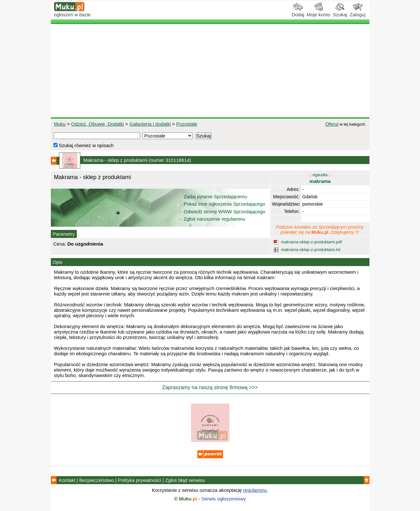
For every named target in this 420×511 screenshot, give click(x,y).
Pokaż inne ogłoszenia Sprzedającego (223, 204)
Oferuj (332, 124)
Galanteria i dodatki (150, 124)
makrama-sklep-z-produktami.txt (311, 250)
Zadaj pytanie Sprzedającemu (214, 197)
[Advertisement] (210, 71)
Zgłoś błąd (185, 480)
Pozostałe (187, 124)
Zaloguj (357, 12)
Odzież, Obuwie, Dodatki (97, 124)
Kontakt (67, 480)
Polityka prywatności (139, 480)
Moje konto (318, 12)
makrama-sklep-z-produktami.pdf (312, 242)
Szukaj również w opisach (84, 145)
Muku (60, 124)
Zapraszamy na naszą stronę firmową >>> (210, 387)
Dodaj (298, 12)
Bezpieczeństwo (97, 480)
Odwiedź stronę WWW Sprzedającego (223, 212)
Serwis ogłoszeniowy (224, 499)
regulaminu (255, 490)
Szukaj (340, 12)
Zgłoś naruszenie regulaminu (212, 219)
